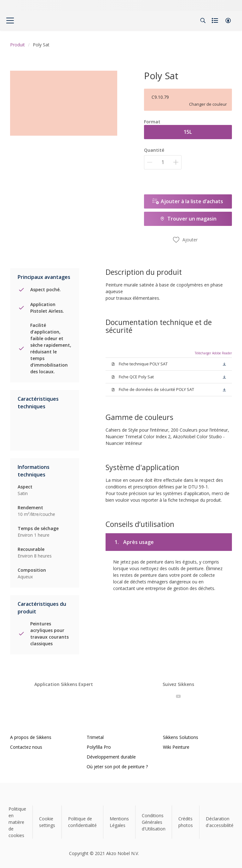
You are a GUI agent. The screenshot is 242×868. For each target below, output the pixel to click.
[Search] (203, 21)
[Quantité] (163, 162)
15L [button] (188, 132)
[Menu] (10, 21)
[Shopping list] (216, 21)
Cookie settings (47, 822)
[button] (228, 21)
